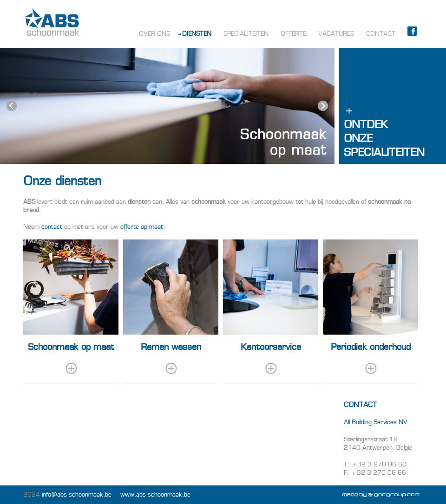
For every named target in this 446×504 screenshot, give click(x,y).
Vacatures (336, 34)
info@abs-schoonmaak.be (77, 494)
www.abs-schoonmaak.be (155, 494)
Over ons (154, 34)
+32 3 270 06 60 (379, 464)
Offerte (293, 34)
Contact (381, 34)
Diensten (197, 34)
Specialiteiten (246, 34)
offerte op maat (142, 227)
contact (52, 227)
